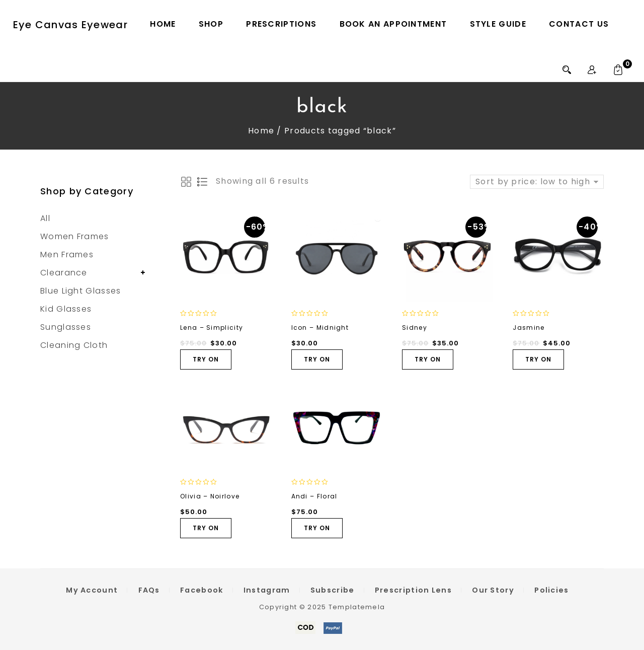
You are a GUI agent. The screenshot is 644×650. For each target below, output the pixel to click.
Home (163, 24)
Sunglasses (66, 327)
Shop (211, 24)
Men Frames (67, 255)
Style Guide (498, 24)
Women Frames (75, 236)
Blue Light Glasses (80, 291)
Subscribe (333, 590)
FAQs (149, 590)
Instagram (267, 590)
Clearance (64, 273)
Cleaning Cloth (74, 345)
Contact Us (579, 24)
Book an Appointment (393, 24)
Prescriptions (281, 24)
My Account (92, 590)
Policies (551, 590)
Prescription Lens (413, 590)
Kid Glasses (66, 309)
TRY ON (206, 359)
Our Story (493, 590)
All (45, 218)
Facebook (202, 590)
